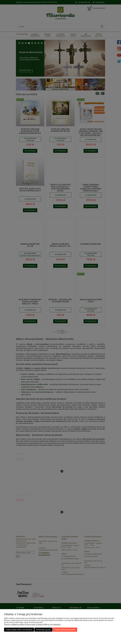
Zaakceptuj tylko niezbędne (19, 630)
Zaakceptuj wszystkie (65, 630)
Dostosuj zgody (43, 630)
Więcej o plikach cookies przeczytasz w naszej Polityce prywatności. (32, 624)
